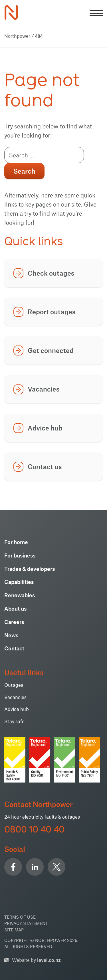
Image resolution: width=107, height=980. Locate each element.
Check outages (51, 273)
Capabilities (19, 582)
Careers (14, 622)
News (11, 635)
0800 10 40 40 (34, 829)
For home (16, 542)
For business (20, 555)
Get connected (51, 350)
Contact (14, 648)
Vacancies (44, 389)
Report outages (52, 312)
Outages (14, 685)
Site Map (14, 930)
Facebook (13, 867)
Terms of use (20, 917)
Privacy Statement (26, 923)
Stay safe (14, 721)
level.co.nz (49, 960)
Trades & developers (30, 569)
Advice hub (45, 428)
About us (15, 608)
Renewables (20, 595)
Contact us (45, 467)
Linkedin (35, 867)
